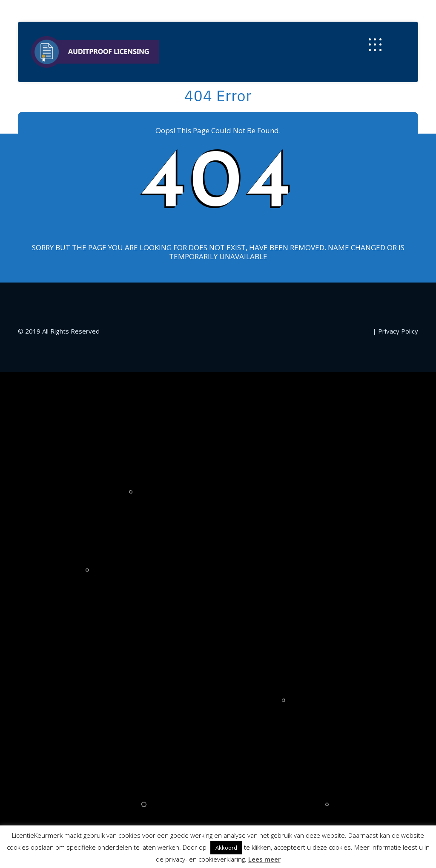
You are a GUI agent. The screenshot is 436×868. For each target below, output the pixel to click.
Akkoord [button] (226, 848)
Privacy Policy (398, 331)
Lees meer (264, 859)
